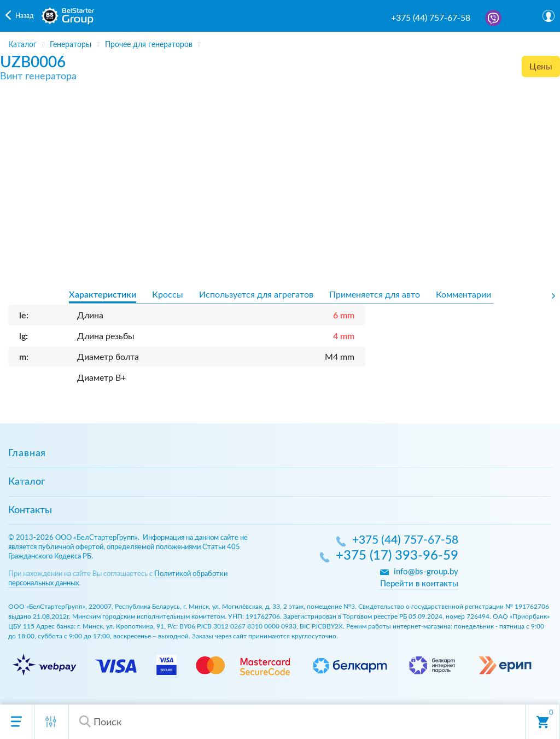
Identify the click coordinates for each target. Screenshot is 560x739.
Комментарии (463, 295)
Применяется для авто (375, 295)
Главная (27, 453)
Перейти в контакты (419, 584)
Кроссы (168, 295)
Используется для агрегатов (256, 295)
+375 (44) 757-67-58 (431, 18)
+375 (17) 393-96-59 (397, 556)
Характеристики (103, 295)
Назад (24, 16)
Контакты (30, 510)
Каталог (27, 482)
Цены (541, 67)
